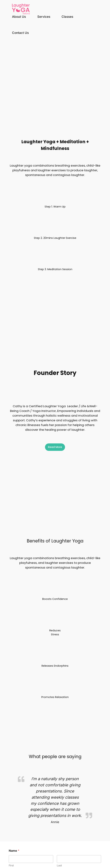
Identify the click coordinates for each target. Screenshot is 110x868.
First (11, 865)
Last (59, 865)
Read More (55, 447)
